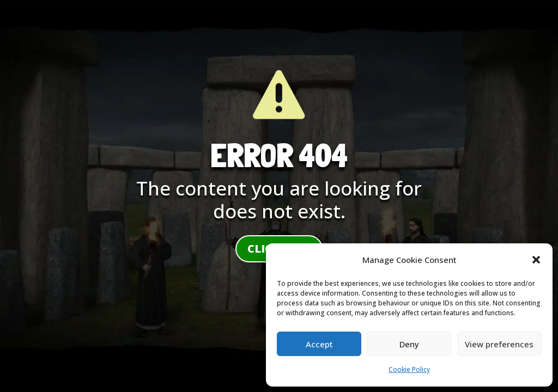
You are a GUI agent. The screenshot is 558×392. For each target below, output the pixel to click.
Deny (409, 344)
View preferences (499, 344)
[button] (536, 260)
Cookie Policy (409, 369)
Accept (319, 344)
